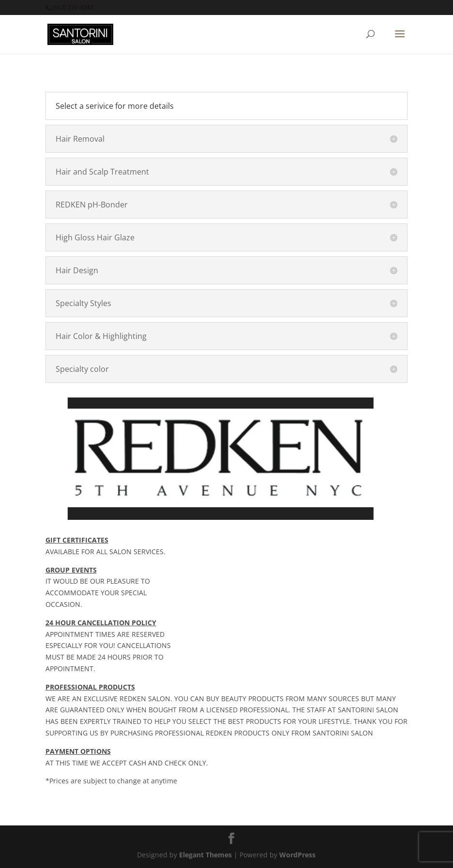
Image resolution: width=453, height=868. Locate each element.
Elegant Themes (205, 855)
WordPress (297, 855)
